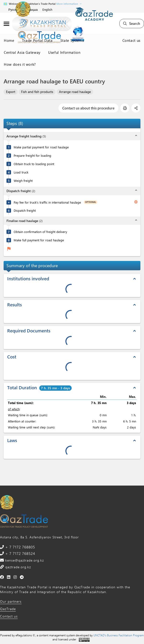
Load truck (21, 172)
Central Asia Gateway (22, 52)
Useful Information (64, 52)
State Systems (72, 40)
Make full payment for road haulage (39, 240)
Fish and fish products (37, 92)
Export (11, 92)
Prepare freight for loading (32, 155)
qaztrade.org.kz (17, 567)
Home (9, 40)
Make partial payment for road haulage (41, 147)
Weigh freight (23, 181)
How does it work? (20, 64)
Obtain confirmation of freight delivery (40, 232)
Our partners (11, 601)
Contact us (132, 40)
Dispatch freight (25, 210)
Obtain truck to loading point (34, 164)
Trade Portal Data (37, 40)
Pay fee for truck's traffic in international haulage (47, 202)
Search (132, 23)
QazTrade (8, 609)
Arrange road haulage (75, 92)
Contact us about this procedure (88, 108)
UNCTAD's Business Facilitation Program (119, 635)
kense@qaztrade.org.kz (24, 560)
